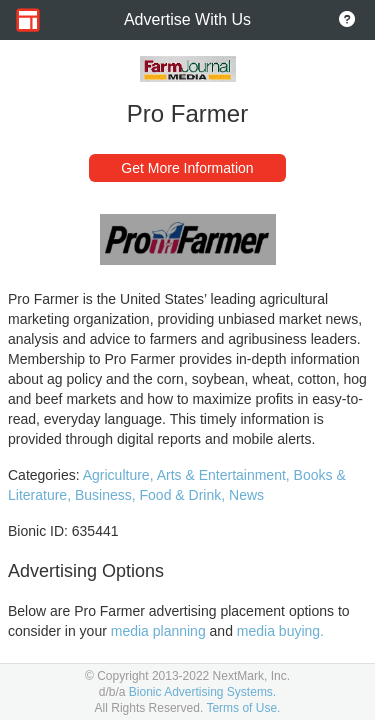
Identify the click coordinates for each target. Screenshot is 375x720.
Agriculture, (120, 475)
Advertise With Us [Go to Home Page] (187, 19)
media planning (158, 631)
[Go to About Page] (347, 20)
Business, (107, 495)
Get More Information (187, 168)
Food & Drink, (184, 495)
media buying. (280, 631)
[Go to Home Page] (28, 20)
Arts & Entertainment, (225, 475)
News (246, 495)
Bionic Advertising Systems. (202, 692)
